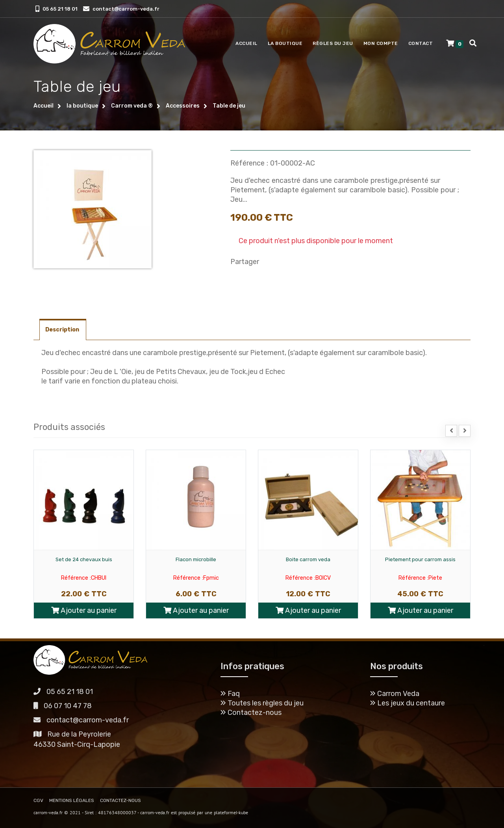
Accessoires (183, 106)
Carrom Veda (395, 694)
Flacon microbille (196, 559)
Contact (421, 43)
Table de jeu (229, 106)
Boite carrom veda (308, 559)
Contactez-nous (251, 713)
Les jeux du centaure (408, 703)
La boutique (285, 43)
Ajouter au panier (84, 610)
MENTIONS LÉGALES (72, 800)
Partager (245, 262)
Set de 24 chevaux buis (84, 559)
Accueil (246, 43)
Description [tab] (63, 330)
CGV (38, 800)
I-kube (242, 812)
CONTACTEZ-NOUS (120, 800)
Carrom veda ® (132, 106)
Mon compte (381, 43)
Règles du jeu (333, 43)
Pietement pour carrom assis (420, 559)
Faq (230, 694)
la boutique (82, 106)
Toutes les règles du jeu (262, 703)
